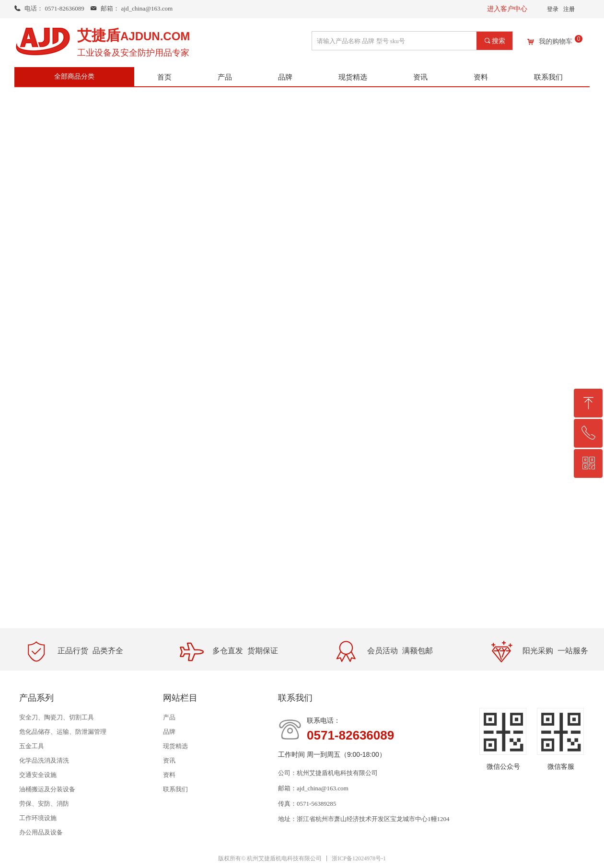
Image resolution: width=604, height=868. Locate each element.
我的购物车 (556, 42)
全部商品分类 (74, 76)
